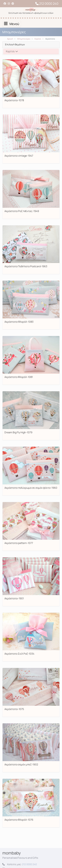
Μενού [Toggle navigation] (12, 24)
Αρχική (10, 39)
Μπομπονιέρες (24, 39)
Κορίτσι (38, 39)
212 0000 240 (47, 4)
